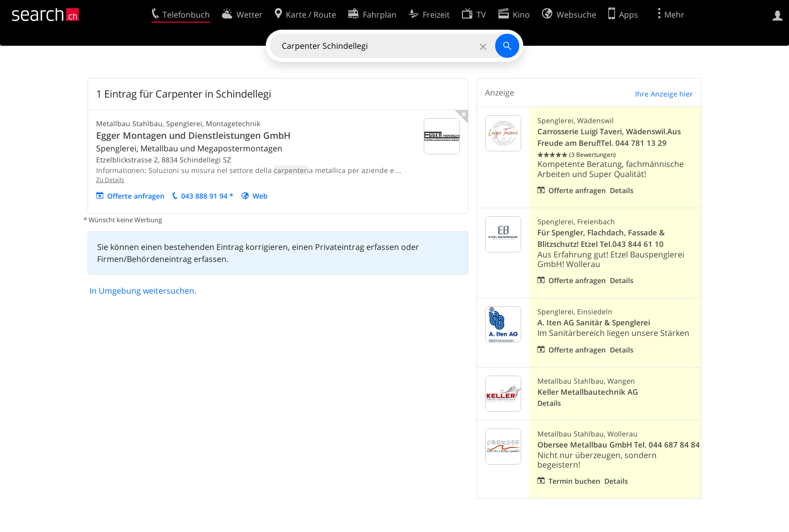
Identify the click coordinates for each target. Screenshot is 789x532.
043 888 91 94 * (207, 196)
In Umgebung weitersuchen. (143, 291)
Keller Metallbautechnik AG (588, 392)
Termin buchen (574, 481)
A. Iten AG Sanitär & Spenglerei (594, 323)
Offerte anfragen (136, 196)
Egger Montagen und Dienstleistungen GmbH (193, 135)
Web (260, 196)
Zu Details (110, 180)
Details (622, 190)
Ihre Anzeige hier (664, 94)
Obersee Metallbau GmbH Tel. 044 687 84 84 (619, 445)
